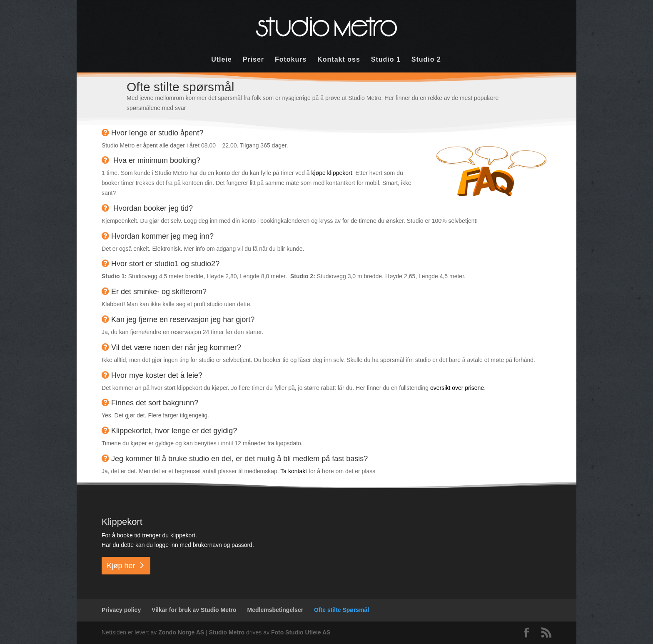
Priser (253, 60)
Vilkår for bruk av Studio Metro (194, 610)
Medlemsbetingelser (275, 610)
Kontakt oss (339, 60)
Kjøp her (121, 566)
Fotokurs (291, 60)
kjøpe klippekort (332, 173)
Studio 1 (386, 60)
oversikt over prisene (457, 388)
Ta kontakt (293, 471)
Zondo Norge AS (181, 632)
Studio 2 (426, 60)
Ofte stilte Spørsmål (341, 610)
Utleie (222, 60)
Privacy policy (121, 610)
